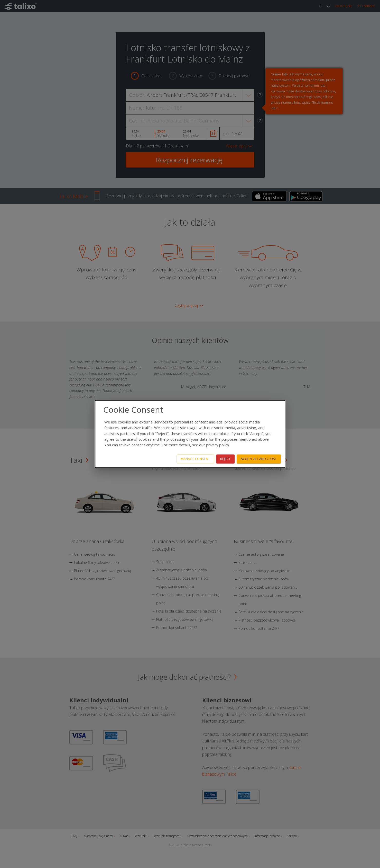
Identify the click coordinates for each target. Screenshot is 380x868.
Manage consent (195, 459)
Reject (225, 459)
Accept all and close (259, 459)
